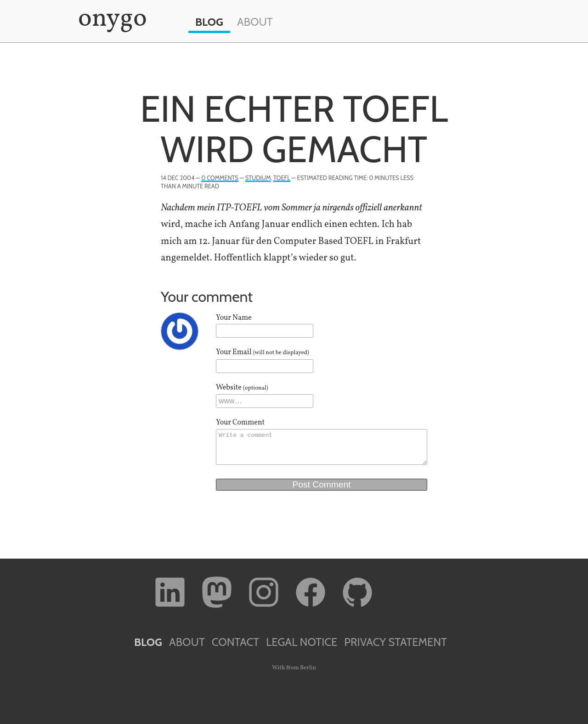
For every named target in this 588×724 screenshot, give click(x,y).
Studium (258, 178)
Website (242, 388)
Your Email (263, 352)
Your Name (234, 318)
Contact (235, 642)
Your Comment (240, 423)
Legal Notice (302, 642)
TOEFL (282, 178)
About (255, 22)
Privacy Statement (396, 642)
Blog (209, 22)
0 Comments (220, 178)
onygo (111, 19)
